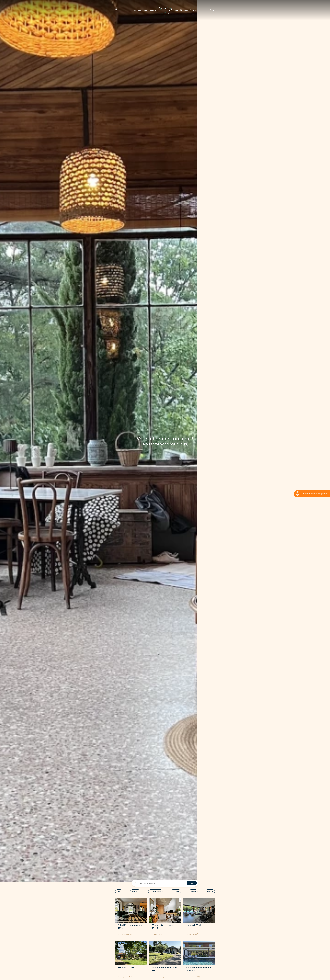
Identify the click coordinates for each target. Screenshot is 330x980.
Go (192, 883)
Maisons (135, 891)
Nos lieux (137, 10)
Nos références (181, 10)
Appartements (155, 891)
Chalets (210, 891)
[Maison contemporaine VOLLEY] (165, 960)
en (214, 10)
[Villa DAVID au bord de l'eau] (131, 917)
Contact (194, 10)
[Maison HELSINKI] (131, 960)
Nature (193, 891)
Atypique (176, 891)
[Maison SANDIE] (199, 917)
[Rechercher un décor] (165, 883)
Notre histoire (150, 10)
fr (211, 10)
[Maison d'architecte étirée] (165, 917)
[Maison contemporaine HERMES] (199, 960)
